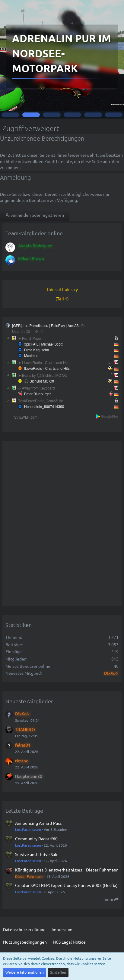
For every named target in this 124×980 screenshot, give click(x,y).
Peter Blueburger (38, 394)
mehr (111, 899)
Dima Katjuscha (37, 350)
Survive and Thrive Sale (37, 854)
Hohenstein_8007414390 (44, 407)
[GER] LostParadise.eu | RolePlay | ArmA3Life (48, 326)
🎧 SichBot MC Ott (39, 381)
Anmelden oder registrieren (35, 215)
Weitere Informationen (25, 972)
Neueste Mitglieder (29, 701)
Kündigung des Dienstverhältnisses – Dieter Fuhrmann (67, 870)
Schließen (58, 972)
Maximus (31, 356)
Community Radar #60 (36, 838)
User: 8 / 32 (21, 332)
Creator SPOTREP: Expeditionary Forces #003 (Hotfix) (66, 885)
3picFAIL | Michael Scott (43, 344)
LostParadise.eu (28, 829)
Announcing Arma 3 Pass (38, 823)
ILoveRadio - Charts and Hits (47, 369)
